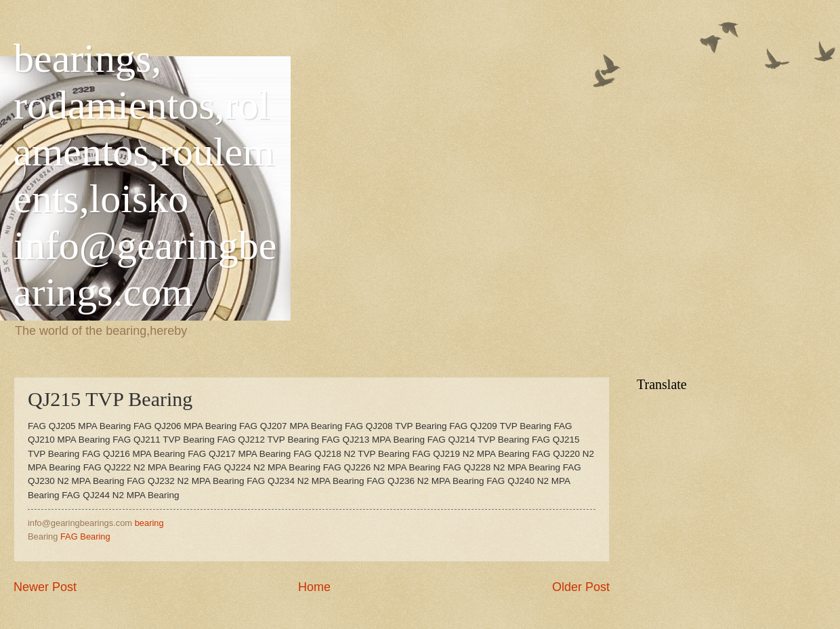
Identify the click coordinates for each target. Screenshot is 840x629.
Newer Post (45, 587)
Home (314, 587)
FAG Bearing (85, 536)
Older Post (581, 587)
